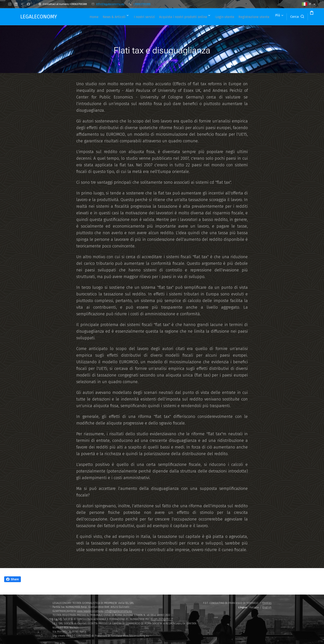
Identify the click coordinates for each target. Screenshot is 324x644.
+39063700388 (142, 4)
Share (13, 579)
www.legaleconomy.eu (90, 611)
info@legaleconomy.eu (110, 4)
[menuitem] (101, 17)
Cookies (267, 603)
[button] (281, 17)
